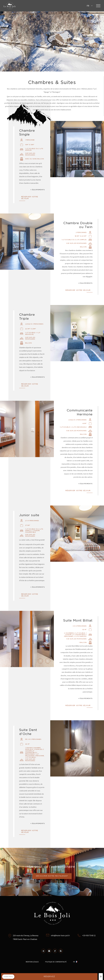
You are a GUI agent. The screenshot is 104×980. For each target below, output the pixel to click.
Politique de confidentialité (56, 962)
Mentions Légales (32, 962)
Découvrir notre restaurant (52, 876)
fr (88, 6)
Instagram (49, 951)
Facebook (55, 951)
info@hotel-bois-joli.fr (60, 935)
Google (61, 951)
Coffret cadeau (101, 977)
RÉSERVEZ (49, 977)
